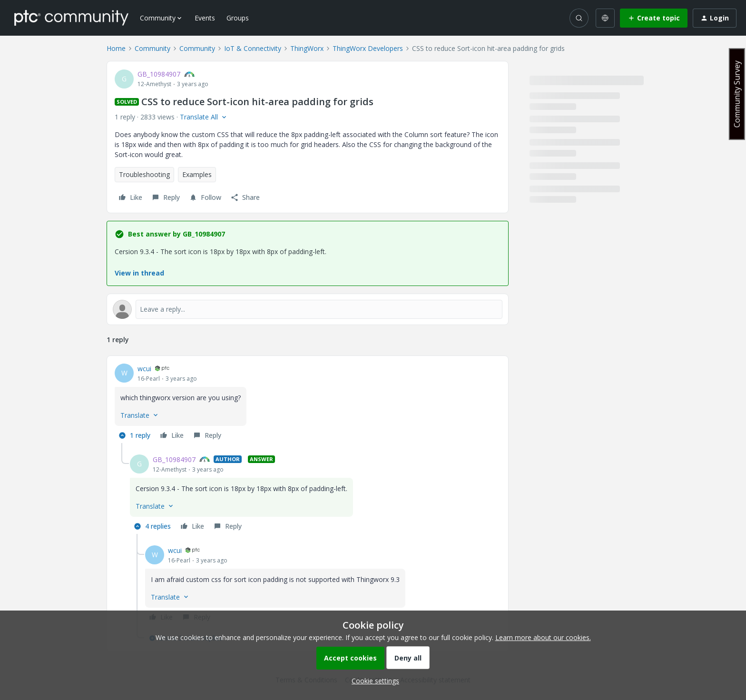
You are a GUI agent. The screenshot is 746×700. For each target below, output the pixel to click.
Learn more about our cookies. (543, 637)
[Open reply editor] (308, 309)
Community (152, 48)
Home (116, 48)
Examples (197, 174)
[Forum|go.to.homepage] (71, 18)
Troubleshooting (144, 174)
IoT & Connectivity (253, 48)
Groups (238, 18)
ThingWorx (307, 48)
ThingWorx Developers (368, 48)
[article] (308, 403)
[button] (654, 18)
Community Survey (737, 94)
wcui (144, 369)
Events (205, 18)
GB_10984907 (159, 74)
